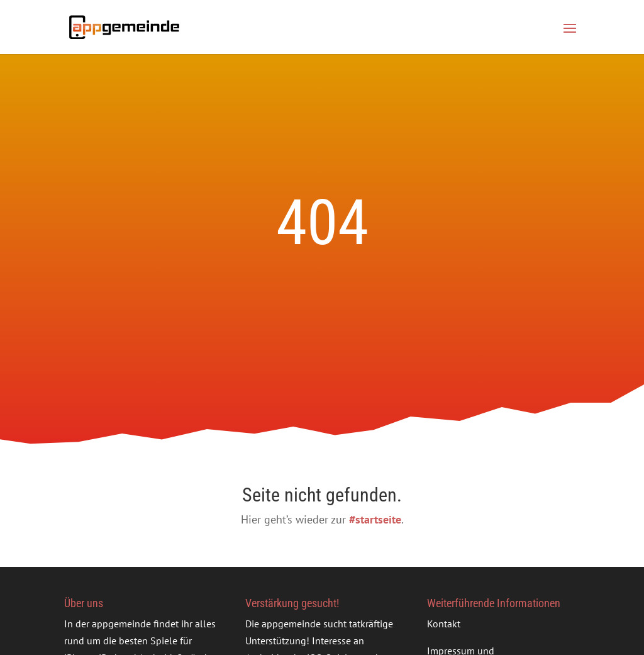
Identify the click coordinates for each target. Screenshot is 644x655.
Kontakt (444, 624)
